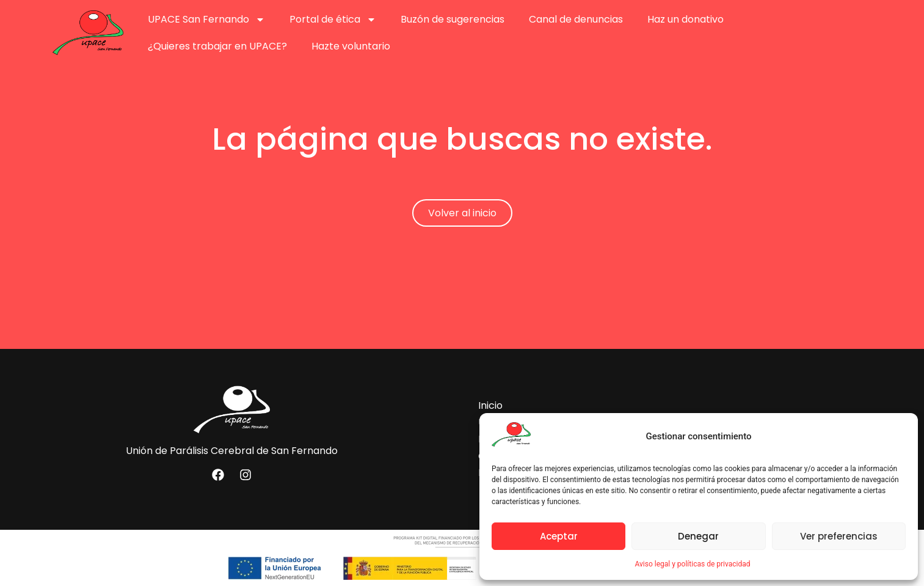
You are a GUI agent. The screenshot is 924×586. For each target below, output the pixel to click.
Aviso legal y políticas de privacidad (692, 564)
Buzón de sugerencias (453, 19)
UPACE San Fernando (206, 20)
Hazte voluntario (351, 46)
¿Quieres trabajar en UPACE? (217, 46)
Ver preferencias (839, 536)
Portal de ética (333, 20)
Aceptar (559, 536)
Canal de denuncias (576, 19)
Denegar (698, 536)
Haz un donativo (686, 19)
